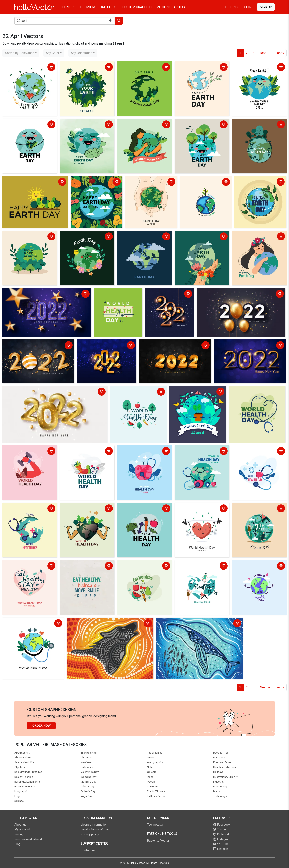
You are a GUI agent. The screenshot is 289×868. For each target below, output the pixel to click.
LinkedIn (221, 849)
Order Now (41, 725)
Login (247, 7)
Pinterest (221, 834)
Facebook (222, 825)
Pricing (231, 7)
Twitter (220, 829)
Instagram (222, 839)
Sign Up (266, 7)
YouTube (221, 844)
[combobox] (21, 53)
